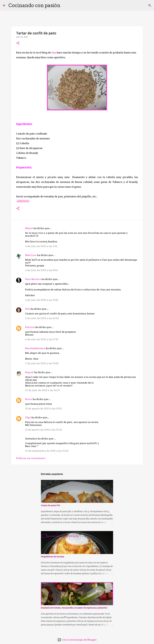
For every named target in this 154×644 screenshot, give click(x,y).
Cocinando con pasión (34, 5)
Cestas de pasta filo (51, 505)
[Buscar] (65, 5)
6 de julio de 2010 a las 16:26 (42, 318)
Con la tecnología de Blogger (77, 640)
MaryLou (31, 255)
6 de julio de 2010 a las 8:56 (41, 270)
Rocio (29, 399)
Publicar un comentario (31, 458)
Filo (28, 309)
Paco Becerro (33, 279)
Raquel (29, 372)
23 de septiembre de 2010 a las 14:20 (47, 451)
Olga (28, 417)
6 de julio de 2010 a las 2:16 (41, 246)
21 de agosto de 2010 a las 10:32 (44, 430)
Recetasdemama (35, 348)
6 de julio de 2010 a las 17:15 (42, 339)
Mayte (29, 228)
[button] (18, 43)
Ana (54, 53)
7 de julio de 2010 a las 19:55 (42, 363)
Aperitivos (23, 201)
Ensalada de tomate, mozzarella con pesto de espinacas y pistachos (74, 608)
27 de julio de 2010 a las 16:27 (42, 390)
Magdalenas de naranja (52, 557)
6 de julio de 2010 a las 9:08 (42, 300)
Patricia (30, 327)
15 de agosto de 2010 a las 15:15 (43, 409)
